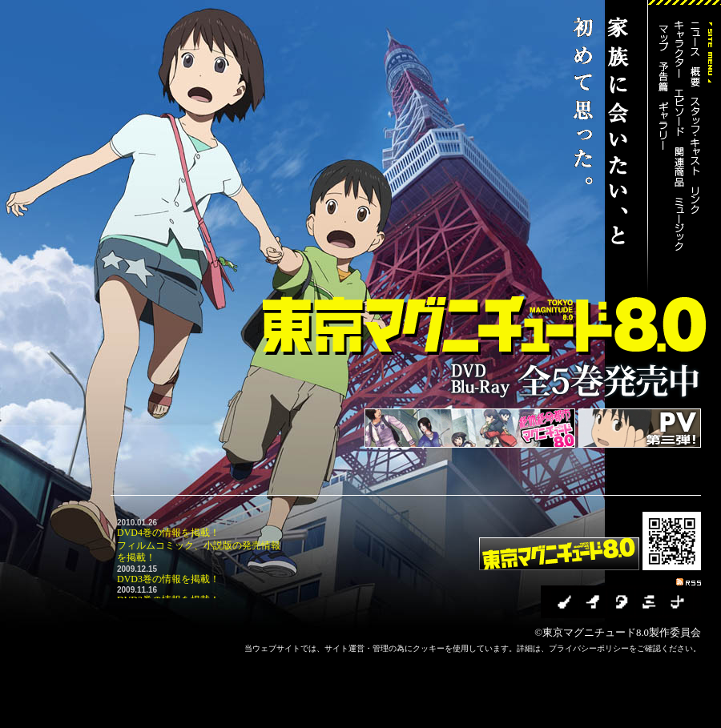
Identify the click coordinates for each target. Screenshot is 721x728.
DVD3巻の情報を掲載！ (168, 579)
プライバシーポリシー (589, 648)
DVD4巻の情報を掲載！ (168, 533)
